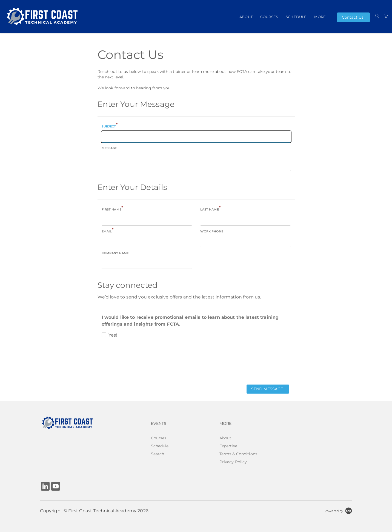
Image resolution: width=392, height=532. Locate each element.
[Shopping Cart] (386, 16)
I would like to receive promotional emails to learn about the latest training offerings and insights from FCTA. (190, 321)
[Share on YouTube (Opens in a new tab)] (56, 487)
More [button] (320, 16)
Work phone (212, 231)
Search (158, 454)
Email (108, 231)
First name (113, 209)
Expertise (228, 446)
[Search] (377, 16)
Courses (269, 16)
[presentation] (139, 366)
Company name (115, 253)
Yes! (113, 335)
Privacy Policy (233, 462)
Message (109, 148)
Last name (211, 209)
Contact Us (353, 17)
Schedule (296, 16)
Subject (110, 126)
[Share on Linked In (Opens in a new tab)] (45, 487)
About (246, 16)
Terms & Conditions (238, 454)
